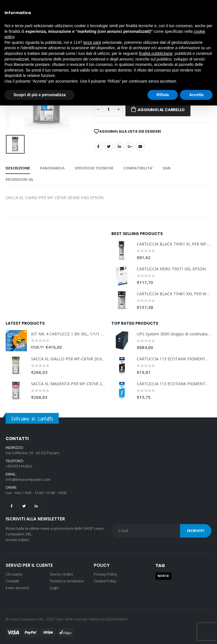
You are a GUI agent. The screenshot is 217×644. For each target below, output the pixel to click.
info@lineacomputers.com (28, 479)
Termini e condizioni (67, 581)
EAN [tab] (167, 168)
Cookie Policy (105, 581)
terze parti (92, 42)
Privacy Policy (105, 574)
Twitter (24, 506)
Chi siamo (14, 574)
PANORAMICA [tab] (52, 168)
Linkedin (36, 506)
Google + (130, 147)
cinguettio (109, 147)
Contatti (12, 581)
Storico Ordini (61, 574)
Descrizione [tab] (18, 168)
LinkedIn (119, 147)
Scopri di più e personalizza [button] (40, 95)
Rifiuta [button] (163, 95)
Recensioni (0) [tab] (19, 179)
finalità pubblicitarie (156, 53)
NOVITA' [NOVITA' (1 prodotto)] (164, 576)
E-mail (140, 147)
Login (54, 588)
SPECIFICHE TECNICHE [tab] (94, 168)
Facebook (98, 147)
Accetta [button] (196, 95)
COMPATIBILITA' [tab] (138, 168)
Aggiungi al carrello (161, 110)
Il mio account (17, 588)
